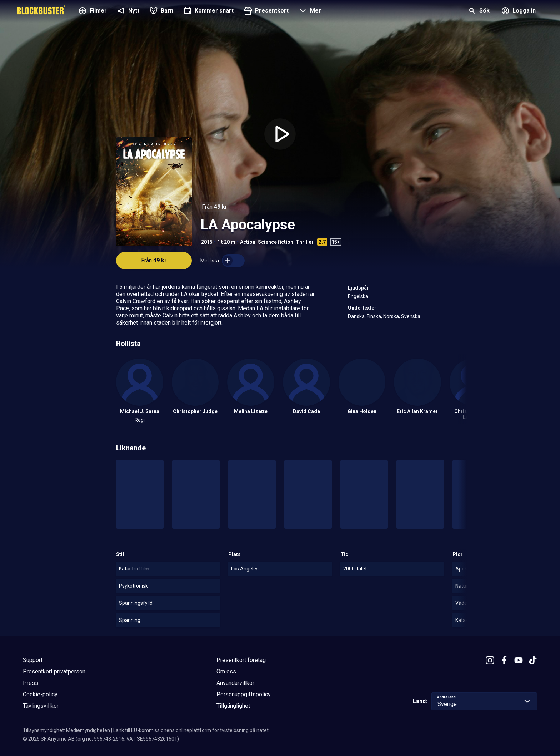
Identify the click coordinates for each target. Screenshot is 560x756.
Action (248, 242)
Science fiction (276, 242)
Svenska (411, 316)
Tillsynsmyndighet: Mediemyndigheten (66, 730)
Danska (356, 316)
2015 (207, 242)
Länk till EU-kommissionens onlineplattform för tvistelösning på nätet (191, 730)
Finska (374, 316)
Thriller (305, 242)
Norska (391, 316)
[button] (309, 11)
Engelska (358, 296)
